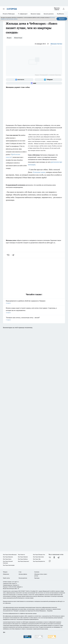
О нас (20, 572)
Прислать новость (57, 9)
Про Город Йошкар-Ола (39, 555)
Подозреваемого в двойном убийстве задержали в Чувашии (34, 302)
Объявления (6, 574)
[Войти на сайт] (64, 9)
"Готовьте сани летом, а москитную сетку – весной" (34, 319)
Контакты (37, 572)
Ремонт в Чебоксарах (9, 14)
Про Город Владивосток (39, 561)
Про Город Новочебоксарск (10, 555)
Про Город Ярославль (38, 557)
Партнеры (37, 578)
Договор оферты (23, 574)
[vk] (8, 255)
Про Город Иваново (23, 557)
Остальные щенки (39, 172)
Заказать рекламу (49, 14)
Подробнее (50, 611)
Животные (18, 38)
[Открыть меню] (4, 9)
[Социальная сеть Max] (34, 83)
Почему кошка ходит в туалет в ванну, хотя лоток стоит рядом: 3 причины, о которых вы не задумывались (34, 310)
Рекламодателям (23, 578)
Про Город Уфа (37, 559)
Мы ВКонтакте (61, 14)
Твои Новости (21, 555)
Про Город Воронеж (8, 557)
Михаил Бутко (56, 44)
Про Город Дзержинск (23, 561)
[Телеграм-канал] (48, 80)
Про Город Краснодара (9, 565)
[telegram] (14, 255)
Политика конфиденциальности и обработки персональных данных (20, 613)
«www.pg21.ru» (15, 582)
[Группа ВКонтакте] (20, 80)
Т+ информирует (23, 14)
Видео (9, 38)
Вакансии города (36, 14)
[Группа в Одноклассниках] (54, 557)
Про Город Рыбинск (23, 559)
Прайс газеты (6, 578)
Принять (62, 19)
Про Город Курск (7, 559)
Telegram (5, 572)
